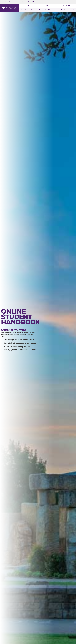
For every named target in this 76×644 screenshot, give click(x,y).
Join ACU (64, 10)
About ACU (25, 10)
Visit (48, 6)
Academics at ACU (37, 10)
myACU (4, 2)
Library (11, 2)
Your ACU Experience (52, 10)
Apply (29, 6)
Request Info (66, 6)
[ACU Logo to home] (10, 8)
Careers (24, 2)
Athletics (17, 2)
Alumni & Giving (32, 2)
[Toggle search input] (74, 10)
